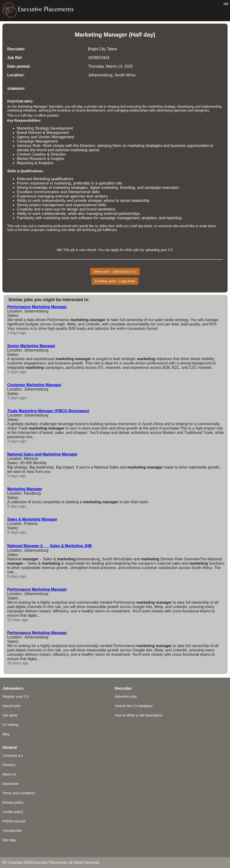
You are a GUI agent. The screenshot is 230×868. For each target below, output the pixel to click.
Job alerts (10, 715)
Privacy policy (13, 802)
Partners (9, 765)
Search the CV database (134, 706)
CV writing (10, 725)
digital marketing (104, 188)
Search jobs (12, 706)
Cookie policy (13, 812)
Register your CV (16, 696)
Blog (6, 734)
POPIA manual (14, 821)
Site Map (9, 840)
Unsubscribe (12, 831)
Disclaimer (10, 784)
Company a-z (13, 755)
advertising (164, 110)
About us (9, 774)
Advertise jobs (126, 696)
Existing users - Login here (115, 281)
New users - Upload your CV (115, 272)
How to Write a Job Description (139, 715)
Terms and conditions (19, 793)
